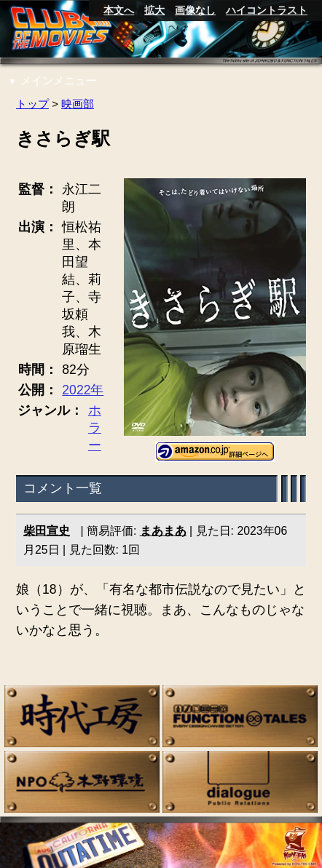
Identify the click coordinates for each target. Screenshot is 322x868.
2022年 (83, 390)
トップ (32, 104)
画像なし (195, 10)
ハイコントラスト (267, 10)
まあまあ (163, 531)
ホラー (95, 428)
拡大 (154, 10)
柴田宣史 (47, 531)
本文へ (119, 10)
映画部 (78, 104)
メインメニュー (52, 80)
